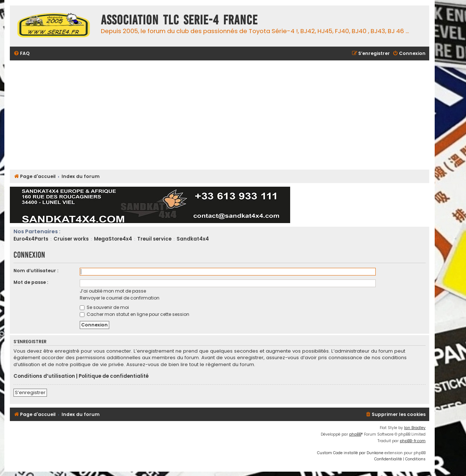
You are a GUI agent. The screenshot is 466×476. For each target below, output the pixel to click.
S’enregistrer (30, 392)
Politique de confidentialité (114, 376)
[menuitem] (21, 54)
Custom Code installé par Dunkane (350, 453)
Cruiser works (71, 239)
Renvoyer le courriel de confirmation (120, 298)
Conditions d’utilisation (44, 376)
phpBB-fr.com (413, 441)
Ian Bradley (415, 428)
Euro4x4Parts (31, 239)
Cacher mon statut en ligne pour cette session (135, 314)
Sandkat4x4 (193, 239)
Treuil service (154, 239)
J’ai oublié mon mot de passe (113, 291)
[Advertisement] (228, 115)
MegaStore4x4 (113, 239)
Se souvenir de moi (104, 307)
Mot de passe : (31, 282)
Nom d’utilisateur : (36, 271)
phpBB (355, 434)
